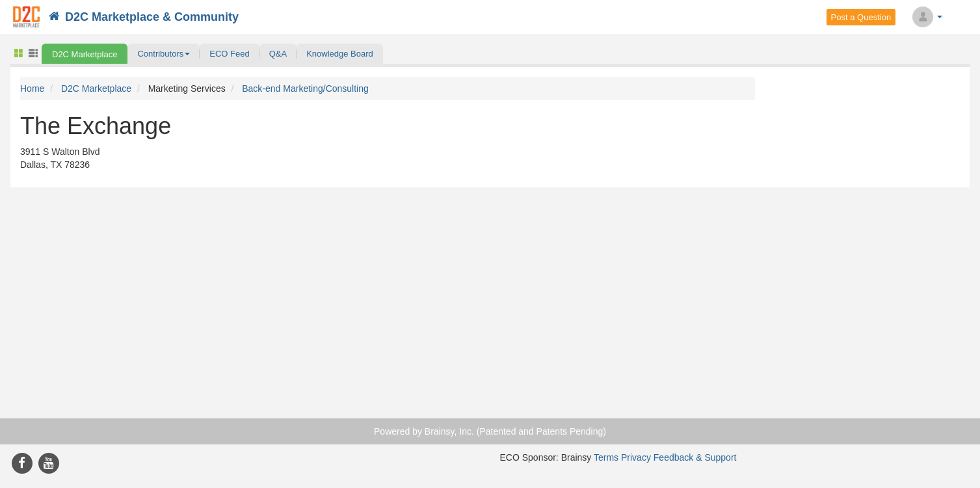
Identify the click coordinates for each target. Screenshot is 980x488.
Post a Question (861, 17)
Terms (606, 457)
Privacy (636, 457)
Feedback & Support (695, 457)
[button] (164, 54)
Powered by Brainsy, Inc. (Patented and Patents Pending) (490, 431)
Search (965, 17)
